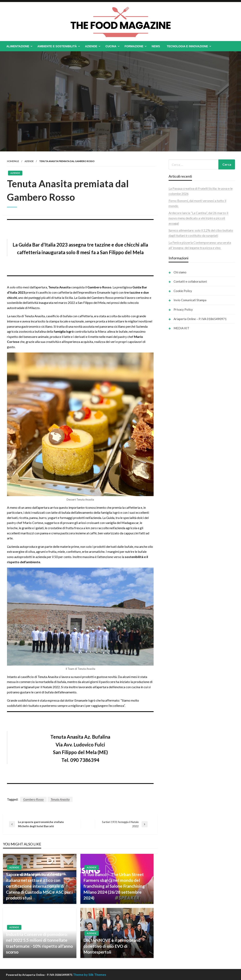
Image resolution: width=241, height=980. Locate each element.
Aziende (91, 46)
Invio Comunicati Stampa (190, 300)
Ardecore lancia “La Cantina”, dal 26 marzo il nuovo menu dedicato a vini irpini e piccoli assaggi (198, 218)
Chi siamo (180, 272)
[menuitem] (18, 46)
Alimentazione (18, 46)
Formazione (134, 46)
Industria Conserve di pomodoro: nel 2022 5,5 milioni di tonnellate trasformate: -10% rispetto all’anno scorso (39, 943)
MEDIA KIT (181, 328)
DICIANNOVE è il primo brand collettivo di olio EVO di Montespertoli (112, 946)
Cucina (111, 46)
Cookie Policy (183, 291)
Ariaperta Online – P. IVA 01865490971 (200, 319)
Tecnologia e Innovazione (187, 46)
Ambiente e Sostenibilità (57, 46)
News (156, 46)
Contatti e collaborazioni (190, 281)
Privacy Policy (183, 309)
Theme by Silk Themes (90, 974)
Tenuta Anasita (60, 799)
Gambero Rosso (33, 799)
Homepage (13, 161)
